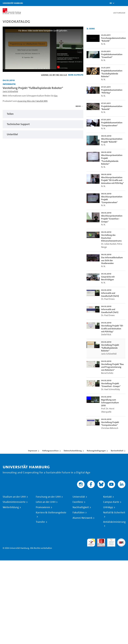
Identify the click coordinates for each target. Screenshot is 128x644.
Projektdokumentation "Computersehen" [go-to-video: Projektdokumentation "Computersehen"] (112, 124)
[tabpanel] (43, 114)
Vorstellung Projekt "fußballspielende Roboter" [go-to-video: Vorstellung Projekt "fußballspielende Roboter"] (110, 348)
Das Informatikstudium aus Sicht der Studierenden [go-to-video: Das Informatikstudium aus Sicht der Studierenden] (112, 260)
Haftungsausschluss (50, 451)
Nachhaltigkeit (81, 507)
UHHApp (108, 507)
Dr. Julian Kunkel (109, 244)
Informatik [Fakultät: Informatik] (9, 84)
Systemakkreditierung (121, 540)
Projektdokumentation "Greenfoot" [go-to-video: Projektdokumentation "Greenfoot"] (112, 56)
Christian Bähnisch (110, 428)
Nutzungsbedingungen (96, 451)
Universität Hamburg (13, 3)
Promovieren (43, 507)
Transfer (40, 522)
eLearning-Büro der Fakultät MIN (32, 101)
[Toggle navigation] (125, 3)
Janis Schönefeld (10, 91)
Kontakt (107, 497)
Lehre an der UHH (46, 502)
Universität (79, 497)
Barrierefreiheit (117, 451)
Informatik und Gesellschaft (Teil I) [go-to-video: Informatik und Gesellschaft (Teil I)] (110, 311)
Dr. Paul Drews (108, 299)
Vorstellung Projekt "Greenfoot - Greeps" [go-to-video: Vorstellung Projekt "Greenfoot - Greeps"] (111, 385)
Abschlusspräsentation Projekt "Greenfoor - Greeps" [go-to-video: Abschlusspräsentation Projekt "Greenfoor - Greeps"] (112, 219)
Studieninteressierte (14, 502)
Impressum (33, 451)
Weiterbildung (11, 507)
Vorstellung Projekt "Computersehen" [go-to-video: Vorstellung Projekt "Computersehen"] (110, 424)
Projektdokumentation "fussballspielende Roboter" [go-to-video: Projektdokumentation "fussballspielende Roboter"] (112, 74)
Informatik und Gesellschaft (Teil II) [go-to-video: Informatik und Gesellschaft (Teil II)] (110, 295)
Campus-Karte (111, 502)
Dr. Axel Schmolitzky (111, 389)
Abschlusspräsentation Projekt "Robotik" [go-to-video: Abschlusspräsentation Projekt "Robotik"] (112, 140)
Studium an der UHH (14, 497)
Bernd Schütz (107, 373)
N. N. (103, 44)
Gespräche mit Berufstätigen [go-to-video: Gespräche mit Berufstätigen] (108, 278)
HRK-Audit (110, 542)
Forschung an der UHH (48, 497)
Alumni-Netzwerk (82, 518)
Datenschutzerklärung (73, 451)
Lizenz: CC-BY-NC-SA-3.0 (54, 75)
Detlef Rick (106, 335)
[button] (111, 3)
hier (56, 96)
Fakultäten (79, 513)
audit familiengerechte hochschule (91, 543)
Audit (100, 540)
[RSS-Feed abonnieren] (88, 29)
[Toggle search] (118, 3)
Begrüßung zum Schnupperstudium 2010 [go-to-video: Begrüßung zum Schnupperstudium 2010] (110, 403)
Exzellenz (78, 502)
